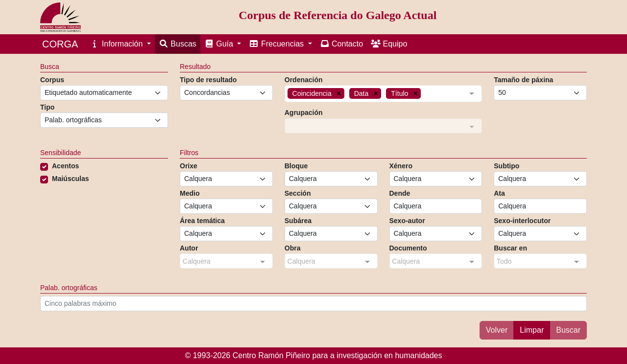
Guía (220, 44)
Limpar (532, 330)
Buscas (178, 44)
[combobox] (384, 95)
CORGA (60, 44)
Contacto (341, 44)
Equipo (389, 44)
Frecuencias (277, 44)
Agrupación (304, 113)
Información (117, 44)
